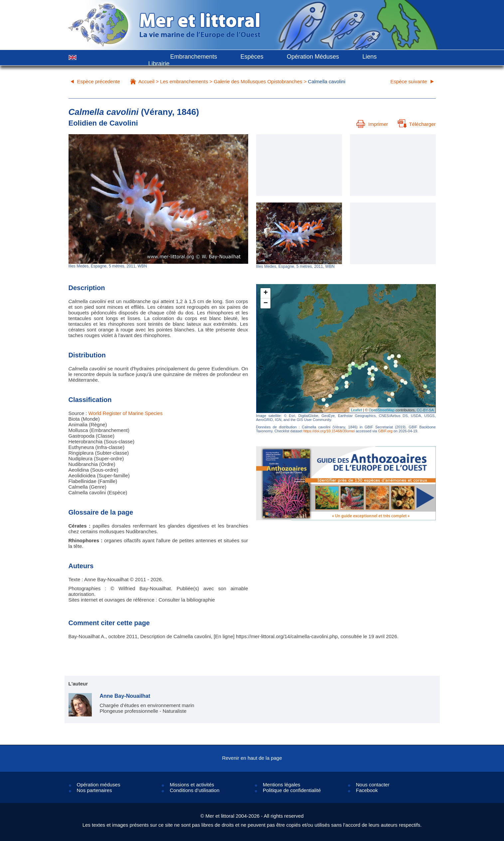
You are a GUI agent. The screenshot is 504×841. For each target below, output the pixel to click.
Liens (369, 57)
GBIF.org (385, 431)
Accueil (146, 81)
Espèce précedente (99, 81)
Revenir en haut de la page (252, 758)
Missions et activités (192, 785)
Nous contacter (373, 785)
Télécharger (417, 124)
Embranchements (194, 57)
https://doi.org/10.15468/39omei (329, 431)
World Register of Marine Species (126, 413)
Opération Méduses (313, 57)
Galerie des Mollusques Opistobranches (258, 81)
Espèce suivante (409, 81)
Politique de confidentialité (292, 790)
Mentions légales (282, 785)
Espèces (252, 57)
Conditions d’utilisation (194, 790)
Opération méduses (99, 785)
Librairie (159, 64)
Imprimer (372, 124)
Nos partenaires (94, 790)
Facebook (367, 790)
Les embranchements (184, 81)
